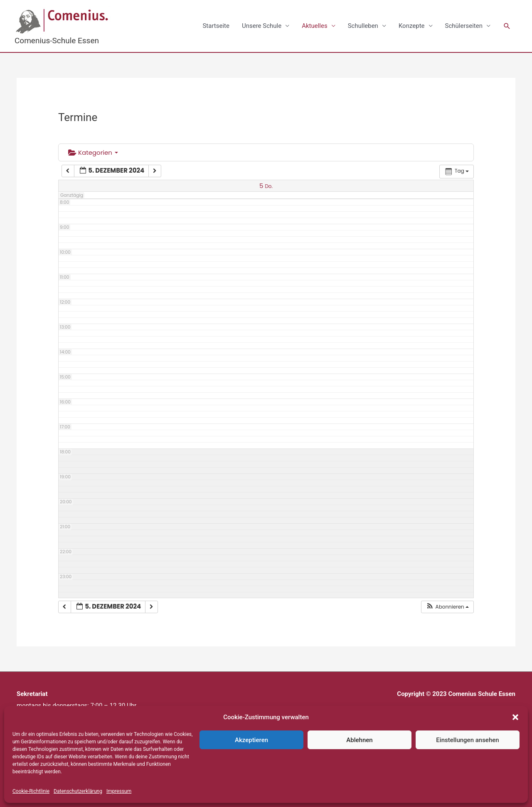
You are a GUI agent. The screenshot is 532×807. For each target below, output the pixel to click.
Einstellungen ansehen (467, 740)
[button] (515, 717)
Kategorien (93, 152)
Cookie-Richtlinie (31, 791)
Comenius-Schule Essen (57, 41)
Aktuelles (315, 26)
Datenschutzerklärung (78, 791)
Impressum (119, 791)
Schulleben (363, 26)
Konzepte (412, 26)
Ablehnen (359, 740)
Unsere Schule (262, 26)
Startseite (216, 26)
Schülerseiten (464, 26)
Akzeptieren (251, 740)
